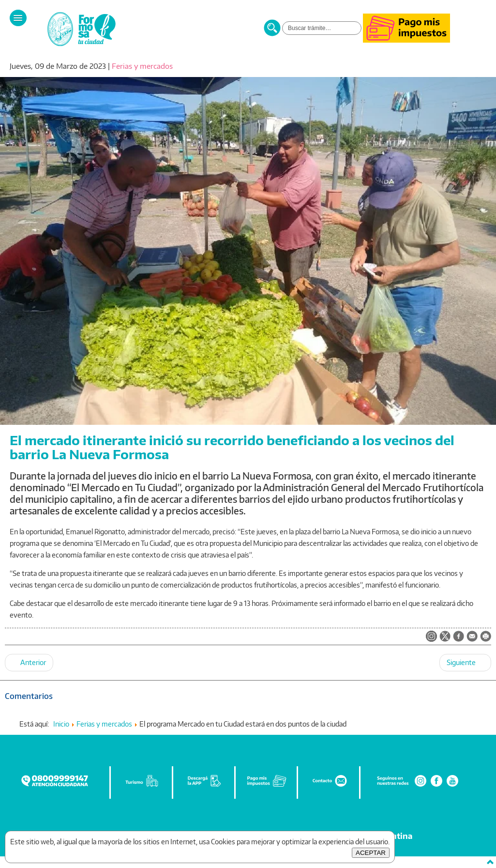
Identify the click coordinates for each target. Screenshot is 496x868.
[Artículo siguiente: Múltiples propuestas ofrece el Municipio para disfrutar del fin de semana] (465, 663)
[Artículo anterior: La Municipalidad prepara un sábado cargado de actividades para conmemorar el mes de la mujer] (29, 663)
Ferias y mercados (142, 66)
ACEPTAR (371, 853)
